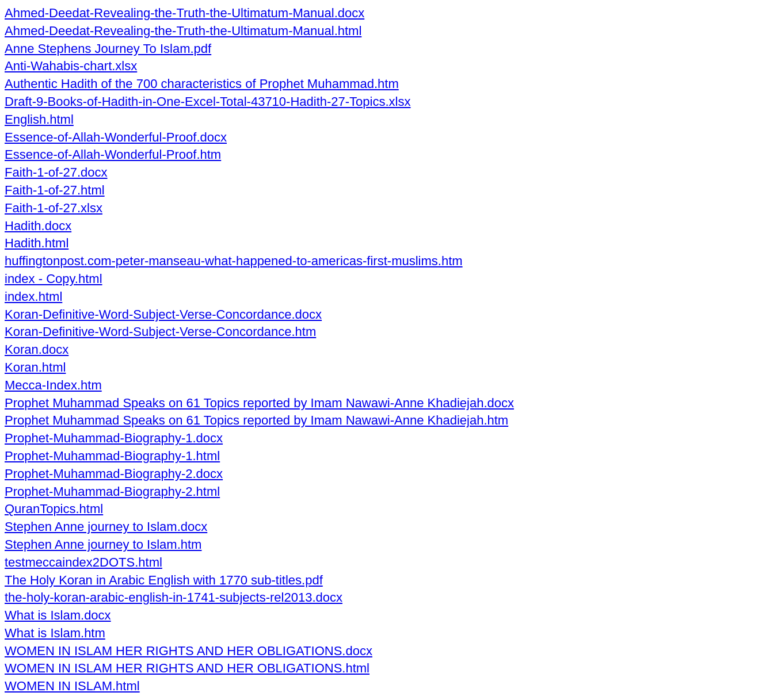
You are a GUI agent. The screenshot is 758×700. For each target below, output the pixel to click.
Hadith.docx (38, 226)
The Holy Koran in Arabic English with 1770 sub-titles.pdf (164, 580)
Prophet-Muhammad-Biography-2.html (112, 491)
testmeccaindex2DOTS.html (83, 562)
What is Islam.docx (58, 615)
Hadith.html (37, 243)
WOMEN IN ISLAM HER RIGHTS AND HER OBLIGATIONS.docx (188, 651)
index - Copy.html (54, 279)
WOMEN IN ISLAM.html (72, 686)
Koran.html (35, 367)
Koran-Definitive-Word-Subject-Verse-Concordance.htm (160, 332)
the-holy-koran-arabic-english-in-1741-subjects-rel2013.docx (174, 597)
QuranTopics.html (54, 509)
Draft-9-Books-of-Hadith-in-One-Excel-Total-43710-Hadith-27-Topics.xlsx (207, 102)
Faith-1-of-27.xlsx (54, 208)
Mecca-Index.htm (53, 385)
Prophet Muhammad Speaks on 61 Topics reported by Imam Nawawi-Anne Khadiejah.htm (256, 420)
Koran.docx (37, 349)
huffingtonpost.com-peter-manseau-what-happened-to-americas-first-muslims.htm (234, 261)
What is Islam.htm (55, 633)
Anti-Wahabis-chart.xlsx (71, 66)
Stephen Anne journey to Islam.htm (103, 544)
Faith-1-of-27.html (55, 190)
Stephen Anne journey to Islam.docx (106, 527)
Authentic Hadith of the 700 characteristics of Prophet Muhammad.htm (202, 84)
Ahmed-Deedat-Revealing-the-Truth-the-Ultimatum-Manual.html (183, 31)
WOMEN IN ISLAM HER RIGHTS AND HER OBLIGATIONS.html (187, 668)
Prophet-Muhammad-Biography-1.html (112, 456)
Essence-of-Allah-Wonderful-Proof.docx (116, 137)
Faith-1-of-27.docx (56, 172)
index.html (33, 297)
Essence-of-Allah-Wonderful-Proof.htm (113, 154)
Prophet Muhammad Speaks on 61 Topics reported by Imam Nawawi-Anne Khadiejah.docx (259, 403)
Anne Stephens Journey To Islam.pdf (108, 49)
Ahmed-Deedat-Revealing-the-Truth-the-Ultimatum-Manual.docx (184, 13)
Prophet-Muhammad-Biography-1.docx (114, 438)
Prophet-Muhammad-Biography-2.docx (114, 474)
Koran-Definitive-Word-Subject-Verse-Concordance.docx (163, 314)
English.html (39, 119)
